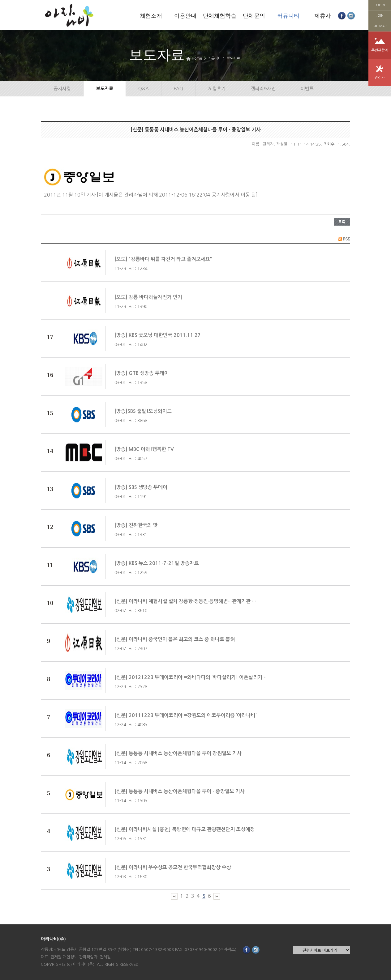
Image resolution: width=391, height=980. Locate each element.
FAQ (178, 89)
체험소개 (151, 16)
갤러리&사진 (263, 89)
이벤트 (307, 89)
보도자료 (233, 58)
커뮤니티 (288, 16)
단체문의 (254, 16)
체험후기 (217, 89)
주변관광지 (380, 50)
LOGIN (380, 5)
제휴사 (323, 16)
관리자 (380, 78)
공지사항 (62, 89)
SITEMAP (380, 26)
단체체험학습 (220, 16)
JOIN (380, 15)
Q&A (144, 89)
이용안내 (185, 16)
